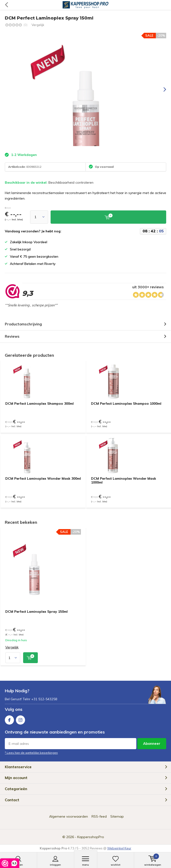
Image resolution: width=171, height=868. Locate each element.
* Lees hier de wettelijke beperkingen (31, 753)
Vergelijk (38, 25)
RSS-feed (99, 816)
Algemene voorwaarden (69, 816)
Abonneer (152, 744)
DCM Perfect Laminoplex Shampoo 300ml (39, 404)
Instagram (20, 719)
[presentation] (161, 89)
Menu (86, 861)
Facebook (9, 719)
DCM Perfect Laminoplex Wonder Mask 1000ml (124, 480)
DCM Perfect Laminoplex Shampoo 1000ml (126, 404)
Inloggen (56, 861)
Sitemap (117, 816)
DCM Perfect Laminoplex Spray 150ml (36, 612)
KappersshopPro (91, 837)
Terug (6, 5)
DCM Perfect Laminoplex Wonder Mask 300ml (43, 478)
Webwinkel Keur (119, 848)
